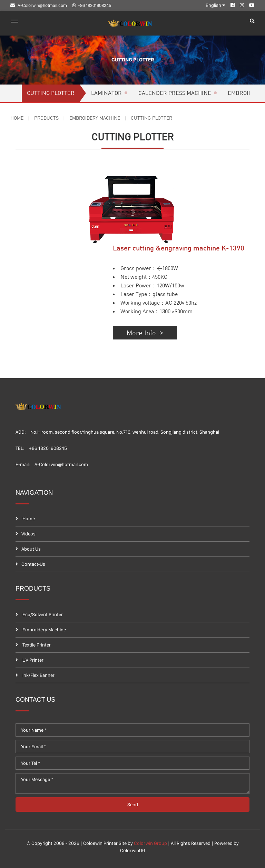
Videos (26, 534)
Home (17, 118)
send (133, 805)
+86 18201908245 (92, 5)
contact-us (30, 564)
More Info (157, 333)
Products (48, 118)
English (215, 5)
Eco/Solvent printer (39, 614)
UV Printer (30, 660)
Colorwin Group (150, 843)
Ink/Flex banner (35, 675)
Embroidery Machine (99, 118)
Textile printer (33, 645)
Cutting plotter (132, 60)
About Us (28, 549)
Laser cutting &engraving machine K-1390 (185, 249)
